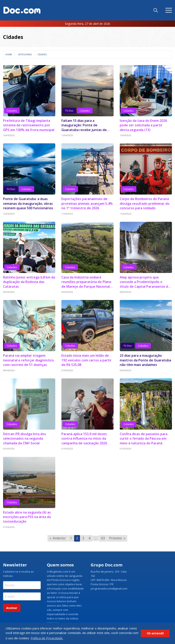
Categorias (25, 54)
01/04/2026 (67, 449)
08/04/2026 (125, 292)
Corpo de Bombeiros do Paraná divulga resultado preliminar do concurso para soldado (145, 203)
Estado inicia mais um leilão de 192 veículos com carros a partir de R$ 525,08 (86, 360)
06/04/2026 (125, 370)
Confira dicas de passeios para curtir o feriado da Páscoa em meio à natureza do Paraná (144, 439)
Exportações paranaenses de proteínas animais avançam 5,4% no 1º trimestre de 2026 (87, 203)
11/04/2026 (67, 214)
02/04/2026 (9, 449)
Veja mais (53, 622)
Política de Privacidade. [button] (47, 638)
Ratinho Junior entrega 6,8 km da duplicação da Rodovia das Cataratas (29, 282)
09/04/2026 (9, 292)
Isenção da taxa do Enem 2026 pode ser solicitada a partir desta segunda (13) (143, 125)
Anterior (59, 538)
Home (9, 54)
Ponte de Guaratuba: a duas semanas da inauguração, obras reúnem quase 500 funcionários (28, 203)
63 (103, 538)
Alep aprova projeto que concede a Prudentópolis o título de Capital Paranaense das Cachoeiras (146, 282)
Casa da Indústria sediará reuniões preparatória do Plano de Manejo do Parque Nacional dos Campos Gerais (86, 282)
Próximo (116, 538)
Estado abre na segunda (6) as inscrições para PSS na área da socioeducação (27, 517)
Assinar (12, 608)
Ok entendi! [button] (155, 633)
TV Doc (69, 111)
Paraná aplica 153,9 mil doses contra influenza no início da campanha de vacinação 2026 (84, 439)
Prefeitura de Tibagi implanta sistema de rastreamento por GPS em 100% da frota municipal (29, 125)
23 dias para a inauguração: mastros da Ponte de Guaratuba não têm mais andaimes (145, 360)
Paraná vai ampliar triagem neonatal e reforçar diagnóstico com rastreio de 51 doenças (28, 360)
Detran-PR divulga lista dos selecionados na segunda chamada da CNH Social (25, 439)
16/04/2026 (9, 135)
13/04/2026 (125, 135)
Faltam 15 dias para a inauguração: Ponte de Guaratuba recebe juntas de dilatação (84, 125)
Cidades (42, 54)
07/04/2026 (67, 370)
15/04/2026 (67, 135)
